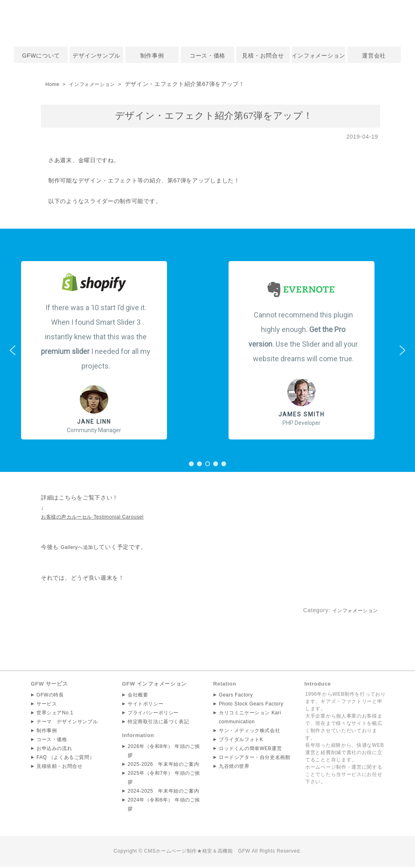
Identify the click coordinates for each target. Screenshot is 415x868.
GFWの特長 (50, 697)
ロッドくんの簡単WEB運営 (250, 750)
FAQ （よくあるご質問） (66, 759)
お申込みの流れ (55, 750)
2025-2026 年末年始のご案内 (164, 766)
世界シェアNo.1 (55, 714)
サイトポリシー (146, 705)
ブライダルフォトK (241, 741)
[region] (207, 350)
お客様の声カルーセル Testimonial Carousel (101, 518)
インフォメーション (319, 56)
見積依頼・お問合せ (60, 768)
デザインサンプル (96, 56)
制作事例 (152, 56)
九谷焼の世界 (234, 768)
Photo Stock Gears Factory (252, 705)
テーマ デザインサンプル (67, 723)
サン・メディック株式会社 (250, 732)
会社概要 (138, 697)
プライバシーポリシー (153, 714)
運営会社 (374, 56)
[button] (104, 350)
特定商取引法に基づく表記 (158, 723)
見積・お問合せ (263, 56)
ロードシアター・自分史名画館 (255, 759)
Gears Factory (236, 697)
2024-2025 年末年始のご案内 (164, 793)
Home (53, 84)
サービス (47, 705)
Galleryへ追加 (80, 549)
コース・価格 (207, 56)
